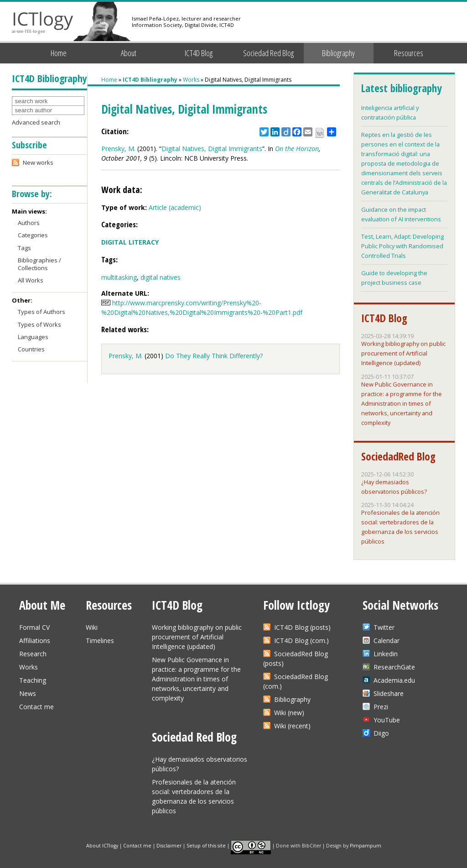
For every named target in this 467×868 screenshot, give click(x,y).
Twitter (384, 627)
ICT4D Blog (199, 53)
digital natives (161, 277)
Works (191, 80)
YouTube (387, 720)
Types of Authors (42, 312)
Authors (29, 223)
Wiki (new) (289, 713)
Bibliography (338, 53)
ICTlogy (43, 23)
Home (59, 53)
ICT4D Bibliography (150, 80)
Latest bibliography (401, 88)
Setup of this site (206, 845)
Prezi (381, 707)
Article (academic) (175, 207)
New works (38, 162)
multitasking (119, 277)
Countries (31, 349)
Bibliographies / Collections (39, 264)
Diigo (381, 733)
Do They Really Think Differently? (214, 356)
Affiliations (35, 641)
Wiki (92, 627)
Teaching (33, 680)
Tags (24, 248)
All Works (31, 280)
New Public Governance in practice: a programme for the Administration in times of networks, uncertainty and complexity (402, 403)
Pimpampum (366, 845)
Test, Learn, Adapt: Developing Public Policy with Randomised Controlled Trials (402, 246)
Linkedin (386, 654)
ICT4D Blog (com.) (301, 641)
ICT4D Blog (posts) (302, 627)
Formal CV (34, 627)
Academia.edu (394, 680)
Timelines (100, 641)
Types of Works (39, 324)
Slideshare (389, 693)
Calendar (387, 641)
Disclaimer (169, 845)
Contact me (36, 707)
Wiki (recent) (292, 726)
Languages (33, 337)
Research (33, 654)
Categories (33, 235)
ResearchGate (394, 667)
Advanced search (36, 122)
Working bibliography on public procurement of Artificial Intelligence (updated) (403, 353)
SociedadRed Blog (398, 456)
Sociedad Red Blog (268, 53)
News (28, 693)
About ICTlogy (102, 845)
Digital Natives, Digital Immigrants (212, 149)
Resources (409, 53)
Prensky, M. (118, 149)
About (129, 53)
